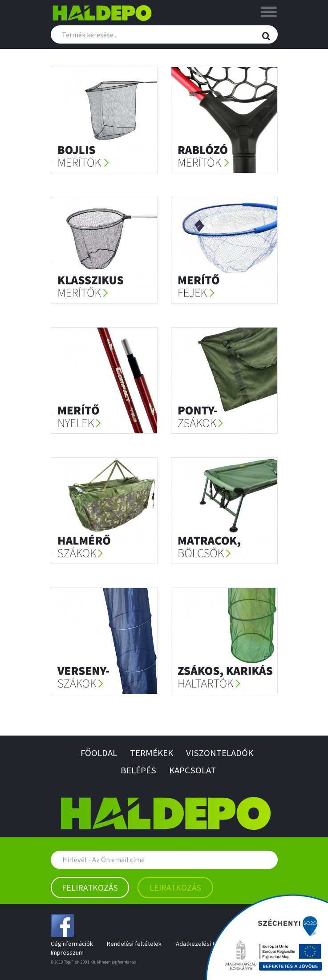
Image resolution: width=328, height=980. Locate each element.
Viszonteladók (220, 753)
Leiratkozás (175, 888)
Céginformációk (72, 944)
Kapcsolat (192, 770)
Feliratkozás (90, 888)
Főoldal (99, 753)
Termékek (152, 753)
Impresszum (67, 952)
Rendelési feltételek (134, 944)
